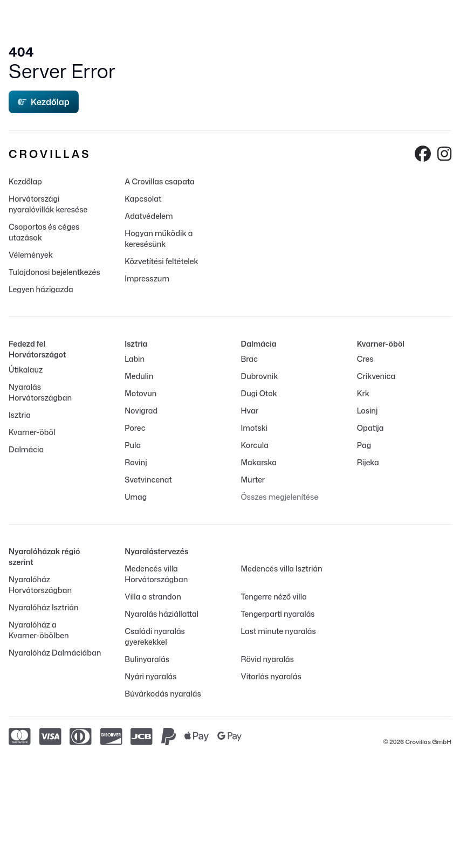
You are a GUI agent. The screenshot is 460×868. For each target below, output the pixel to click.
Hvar (250, 411)
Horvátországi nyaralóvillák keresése (48, 204)
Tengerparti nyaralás (278, 614)
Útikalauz (26, 370)
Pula (133, 445)
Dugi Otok (259, 393)
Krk (363, 393)
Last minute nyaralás (279, 631)
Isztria (20, 415)
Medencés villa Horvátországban (156, 574)
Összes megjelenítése (280, 497)
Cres (365, 359)
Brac (249, 359)
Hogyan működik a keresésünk (159, 239)
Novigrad (141, 411)
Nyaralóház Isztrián (43, 607)
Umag (136, 497)
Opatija (370, 428)
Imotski (255, 428)
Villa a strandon (153, 597)
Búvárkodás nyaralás (163, 694)
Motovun (140, 393)
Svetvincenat (148, 480)
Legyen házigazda (41, 289)
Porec (135, 428)
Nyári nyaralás (150, 676)
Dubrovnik (260, 376)
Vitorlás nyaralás (271, 676)
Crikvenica (376, 376)
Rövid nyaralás (267, 659)
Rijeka (368, 462)
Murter (253, 480)
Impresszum (147, 278)
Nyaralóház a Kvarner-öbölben (39, 630)
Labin (135, 359)
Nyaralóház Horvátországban (40, 585)
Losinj (368, 411)
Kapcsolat (143, 199)
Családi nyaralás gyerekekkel (155, 636)
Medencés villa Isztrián (282, 569)
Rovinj (136, 462)
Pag (364, 445)
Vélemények (31, 255)
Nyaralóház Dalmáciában (55, 653)
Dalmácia (26, 449)
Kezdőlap (44, 102)
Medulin (139, 376)
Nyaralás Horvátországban (40, 392)
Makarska (259, 462)
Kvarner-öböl (32, 432)
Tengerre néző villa (274, 597)
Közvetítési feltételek (161, 261)
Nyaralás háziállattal (162, 614)
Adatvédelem (149, 216)
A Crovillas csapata (159, 181)
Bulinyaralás (147, 659)
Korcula (255, 445)
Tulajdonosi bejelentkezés (54, 272)
